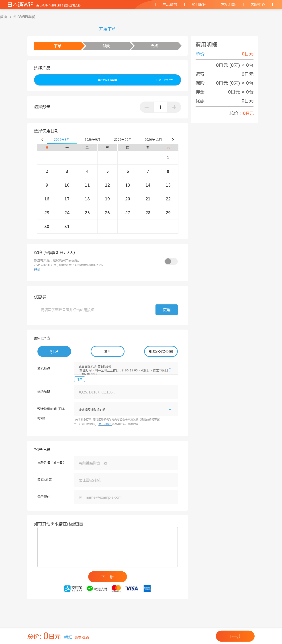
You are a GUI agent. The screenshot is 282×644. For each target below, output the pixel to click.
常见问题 (229, 4)
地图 (80, 379)
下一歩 (107, 577)
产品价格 (170, 4)
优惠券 (40, 297)
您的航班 (44, 391)
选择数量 (42, 106)
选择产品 (42, 68)
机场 (54, 352)
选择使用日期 (46, 131)
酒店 (108, 351)
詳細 (37, 269)
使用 (167, 310)
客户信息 (42, 449)
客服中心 (258, 4)
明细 (68, 637)
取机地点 (42, 338)
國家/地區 (45, 479)
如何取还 (199, 4)
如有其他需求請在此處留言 (59, 524)
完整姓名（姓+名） (51, 462)
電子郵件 (44, 497)
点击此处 (105, 424)
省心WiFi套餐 (135, 80)
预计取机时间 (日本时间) (51, 413)
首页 (4, 17)
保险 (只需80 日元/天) (55, 252)
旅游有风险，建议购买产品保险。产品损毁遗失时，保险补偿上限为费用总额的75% (68, 265)
